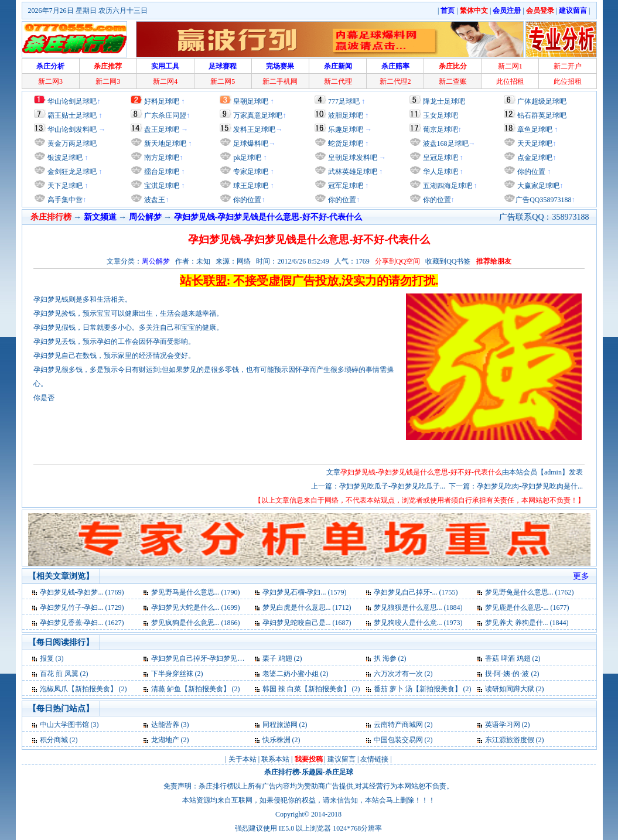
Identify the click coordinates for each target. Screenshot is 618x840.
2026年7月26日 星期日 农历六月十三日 (88, 11)
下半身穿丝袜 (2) (177, 674)
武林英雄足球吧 (352, 172)
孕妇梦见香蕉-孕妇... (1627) (82, 623)
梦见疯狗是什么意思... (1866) (196, 623)
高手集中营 (64, 200)
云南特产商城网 (398, 725)
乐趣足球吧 (346, 129)
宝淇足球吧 (162, 186)
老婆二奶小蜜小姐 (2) (296, 674)
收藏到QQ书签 (448, 261)
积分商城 (54, 740)
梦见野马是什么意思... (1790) (196, 592)
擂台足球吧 (161, 172)
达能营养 (165, 725)
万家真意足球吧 (258, 115)
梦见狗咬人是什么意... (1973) (418, 623)
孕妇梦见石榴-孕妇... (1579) (305, 592)
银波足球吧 (65, 158)
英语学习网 (503, 725)
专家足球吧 (250, 172)
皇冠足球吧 (440, 158)
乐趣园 (312, 772)
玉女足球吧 (441, 115)
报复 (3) (52, 658)
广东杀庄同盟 (165, 115)
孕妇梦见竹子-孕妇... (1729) (82, 607)
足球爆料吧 (251, 144)
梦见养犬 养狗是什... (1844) (527, 623)
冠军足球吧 (345, 186)
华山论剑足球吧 (72, 101)
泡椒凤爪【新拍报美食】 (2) (83, 689)
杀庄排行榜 (282, 772)
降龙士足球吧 (444, 101)
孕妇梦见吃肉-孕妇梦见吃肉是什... (530, 486)
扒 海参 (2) (390, 658)
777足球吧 (344, 101)
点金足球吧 (534, 158)
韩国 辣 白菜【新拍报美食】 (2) (311, 689)
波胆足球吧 (346, 115)
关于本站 (243, 759)
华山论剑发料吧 (72, 129)
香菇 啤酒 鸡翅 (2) (513, 658)
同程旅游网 (280, 725)
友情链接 (374, 759)
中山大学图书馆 (64, 725)
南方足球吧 (161, 158)
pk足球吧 (246, 158)
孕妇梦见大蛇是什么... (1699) (196, 607)
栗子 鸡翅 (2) (282, 658)
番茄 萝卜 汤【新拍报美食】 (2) (423, 689)
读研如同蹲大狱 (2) (515, 689)
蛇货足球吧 (346, 144)
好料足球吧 (162, 101)
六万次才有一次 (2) (403, 674)
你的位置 (246, 200)
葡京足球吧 (441, 129)
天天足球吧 (534, 144)
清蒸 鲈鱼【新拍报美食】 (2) (196, 689)
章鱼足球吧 (535, 129)
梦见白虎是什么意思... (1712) (307, 607)
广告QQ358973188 (543, 200)
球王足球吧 (250, 186)
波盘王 (154, 200)
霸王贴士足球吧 (72, 115)
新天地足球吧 (164, 144)
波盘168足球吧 (446, 144)
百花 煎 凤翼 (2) (64, 674)
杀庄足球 (339, 772)
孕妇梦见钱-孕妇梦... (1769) (82, 592)
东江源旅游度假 (510, 740)
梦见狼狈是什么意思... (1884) (418, 607)
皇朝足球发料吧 (352, 158)
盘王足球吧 (162, 129)
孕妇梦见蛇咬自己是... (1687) (307, 623)
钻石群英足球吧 (542, 115)
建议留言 (342, 759)
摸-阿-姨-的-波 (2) (512, 674)
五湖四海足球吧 (447, 186)
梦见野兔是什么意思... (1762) (530, 592)
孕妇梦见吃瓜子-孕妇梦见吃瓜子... (392, 486)
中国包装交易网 (398, 740)
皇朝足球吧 (251, 101)
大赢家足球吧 (537, 186)
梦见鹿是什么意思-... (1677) (527, 607)
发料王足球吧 (254, 129)
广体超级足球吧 (542, 101)
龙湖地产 (165, 740)
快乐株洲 (276, 740)
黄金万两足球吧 (72, 144)
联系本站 (275, 759)
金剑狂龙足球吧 (71, 172)
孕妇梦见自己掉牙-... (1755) (416, 592)
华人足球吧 (440, 172)
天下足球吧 (64, 186)
